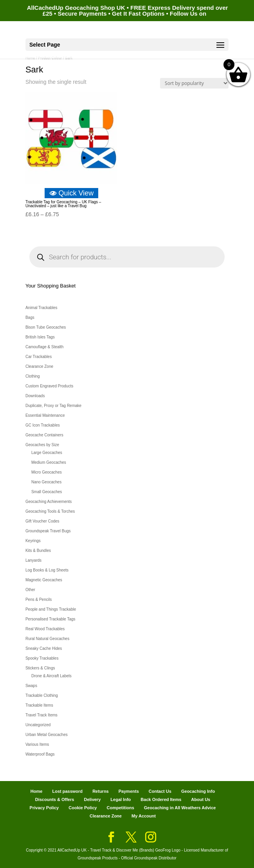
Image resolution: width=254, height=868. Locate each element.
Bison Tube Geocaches (46, 327)
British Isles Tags (40, 337)
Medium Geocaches (49, 462)
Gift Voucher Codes (42, 521)
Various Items (37, 744)
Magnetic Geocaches (44, 580)
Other (30, 590)
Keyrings (33, 541)
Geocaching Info (198, 791)
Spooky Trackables (42, 658)
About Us (201, 799)
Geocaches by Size (42, 445)
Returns (101, 791)
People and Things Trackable (51, 609)
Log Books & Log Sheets (47, 570)
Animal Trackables (41, 308)
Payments (129, 791)
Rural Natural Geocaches (47, 639)
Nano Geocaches (46, 482)
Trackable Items (39, 705)
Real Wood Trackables (45, 629)
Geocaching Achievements (49, 502)
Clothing (33, 376)
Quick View (72, 193)
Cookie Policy (83, 808)
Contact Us (160, 791)
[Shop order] (194, 83)
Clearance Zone (39, 366)
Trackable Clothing (42, 695)
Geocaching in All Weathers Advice (180, 808)
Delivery (92, 799)
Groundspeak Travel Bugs (48, 531)
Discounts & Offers (55, 799)
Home (37, 791)
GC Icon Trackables (43, 425)
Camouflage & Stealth (44, 347)
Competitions (120, 808)
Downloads (35, 396)
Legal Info (121, 799)
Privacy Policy (44, 808)
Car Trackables (39, 357)
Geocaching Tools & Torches (50, 511)
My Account (144, 816)
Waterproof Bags (40, 754)
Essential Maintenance (45, 415)
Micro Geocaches (47, 472)
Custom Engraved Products (49, 386)
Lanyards (33, 560)
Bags (30, 317)
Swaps (31, 686)
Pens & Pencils (39, 599)
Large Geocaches (47, 453)
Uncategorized (38, 725)
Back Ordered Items (161, 799)
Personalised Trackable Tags (50, 619)
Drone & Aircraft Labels (51, 676)
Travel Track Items (41, 715)
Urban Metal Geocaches (47, 735)
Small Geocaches (47, 492)
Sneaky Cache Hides (44, 648)
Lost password (67, 791)
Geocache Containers (44, 435)
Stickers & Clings (40, 668)
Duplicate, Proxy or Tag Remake (53, 406)
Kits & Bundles (38, 551)
